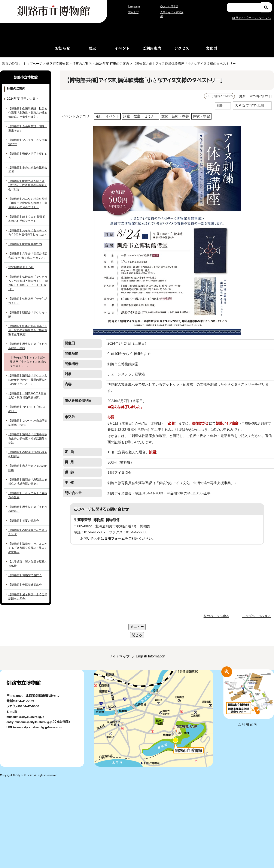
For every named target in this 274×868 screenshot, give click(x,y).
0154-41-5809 (96, 526)
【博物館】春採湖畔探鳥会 (24, 568)
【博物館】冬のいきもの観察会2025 (26, 165)
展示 (92, 48)
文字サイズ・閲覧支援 (172, 14)
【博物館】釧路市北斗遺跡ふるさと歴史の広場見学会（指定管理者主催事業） (28, 318)
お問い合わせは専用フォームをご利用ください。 (116, 532)
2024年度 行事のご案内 (115, 63)
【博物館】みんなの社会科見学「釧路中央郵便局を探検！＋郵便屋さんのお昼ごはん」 (28, 199)
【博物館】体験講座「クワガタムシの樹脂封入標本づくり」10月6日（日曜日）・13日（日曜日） (28, 277)
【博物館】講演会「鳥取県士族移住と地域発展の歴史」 (28, 465)
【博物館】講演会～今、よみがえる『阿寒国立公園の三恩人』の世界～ (28, 531)
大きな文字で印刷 (249, 105)
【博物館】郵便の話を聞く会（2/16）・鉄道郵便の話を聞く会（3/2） (27, 181)
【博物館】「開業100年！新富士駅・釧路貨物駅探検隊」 (27, 383)
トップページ (31, 63)
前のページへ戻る (218, 599)
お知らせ (63, 48)
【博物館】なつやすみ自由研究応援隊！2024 (28, 410)
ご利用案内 (152, 48)
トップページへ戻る (257, 599)
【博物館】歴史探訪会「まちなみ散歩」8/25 (28, 333)
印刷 (220, 106)
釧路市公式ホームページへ (251, 18)
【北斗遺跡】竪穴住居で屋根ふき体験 (28, 547)
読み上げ (134, 14)
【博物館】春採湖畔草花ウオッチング (27, 515)
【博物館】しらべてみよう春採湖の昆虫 (27, 478)
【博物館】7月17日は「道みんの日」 (27, 396)
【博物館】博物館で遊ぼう (23, 558)
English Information (149, 623)
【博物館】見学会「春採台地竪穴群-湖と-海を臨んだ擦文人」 (27, 251)
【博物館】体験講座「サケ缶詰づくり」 (28, 292)
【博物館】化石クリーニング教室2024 (27, 142)
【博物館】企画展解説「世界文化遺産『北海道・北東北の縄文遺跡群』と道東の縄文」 (28, 112)
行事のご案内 (82, 63)
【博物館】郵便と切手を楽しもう (27, 153)
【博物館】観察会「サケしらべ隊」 (27, 304)
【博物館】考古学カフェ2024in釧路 (28, 451)
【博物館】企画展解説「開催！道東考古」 (28, 128)
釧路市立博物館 (56, 63)
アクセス (182, 48)
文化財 (212, 48)
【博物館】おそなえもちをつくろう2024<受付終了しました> (28, 228)
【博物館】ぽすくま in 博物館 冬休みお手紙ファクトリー (27, 214)
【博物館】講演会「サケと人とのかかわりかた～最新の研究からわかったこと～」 (28, 367)
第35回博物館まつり (21, 263)
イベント (122, 48)
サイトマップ (114, 623)
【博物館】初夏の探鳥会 (22, 504)
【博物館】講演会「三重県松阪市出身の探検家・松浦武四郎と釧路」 (28, 424)
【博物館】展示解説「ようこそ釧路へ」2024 (28, 579)
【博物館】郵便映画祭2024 (25, 240)
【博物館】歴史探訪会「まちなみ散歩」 (28, 492)
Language (135, 8)
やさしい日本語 (169, 8)
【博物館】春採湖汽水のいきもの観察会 (28, 437)
